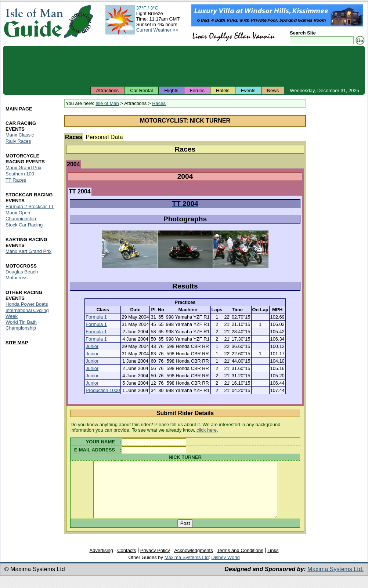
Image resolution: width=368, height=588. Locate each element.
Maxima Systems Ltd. (335, 580)
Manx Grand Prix (24, 168)
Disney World (226, 568)
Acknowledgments (194, 561)
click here (207, 430)
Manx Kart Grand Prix (28, 251)
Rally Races (18, 141)
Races (159, 103)
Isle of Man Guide (33, 21)
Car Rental (141, 90)
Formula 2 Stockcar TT (30, 206)
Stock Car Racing (24, 225)
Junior (92, 346)
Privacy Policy (155, 561)
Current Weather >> (157, 30)
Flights (171, 90)
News (273, 90)
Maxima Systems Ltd (187, 568)
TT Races (16, 180)
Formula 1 (96, 317)
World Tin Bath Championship (21, 325)
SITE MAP (17, 343)
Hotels (223, 90)
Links (273, 561)
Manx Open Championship (21, 216)
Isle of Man (107, 103)
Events (248, 90)
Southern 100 (20, 174)
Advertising (101, 561)
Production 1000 (103, 390)
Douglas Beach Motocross (22, 275)
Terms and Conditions (240, 561)
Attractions (107, 90)
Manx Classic (20, 135)
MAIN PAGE (19, 109)
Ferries (197, 90)
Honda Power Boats (27, 304)
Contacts (127, 561)
